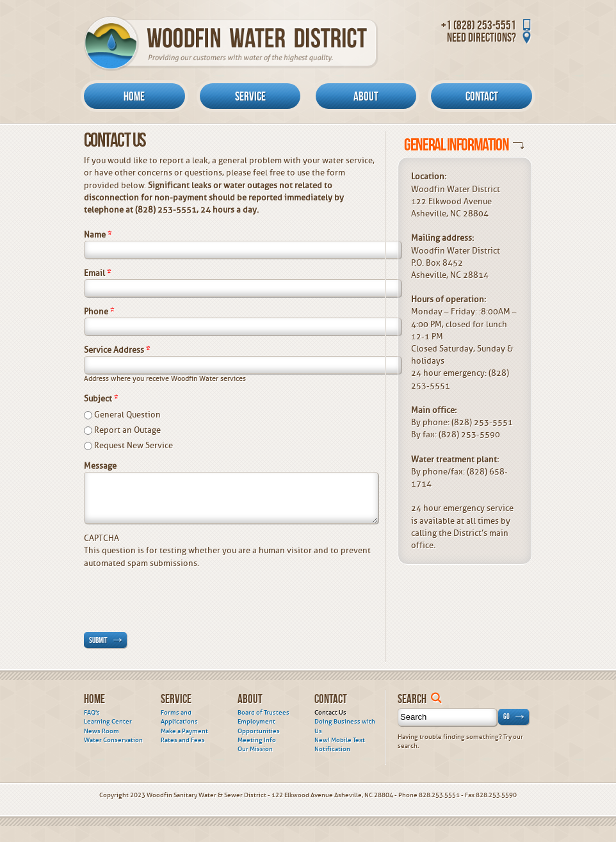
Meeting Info (257, 740)
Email (97, 273)
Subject (101, 399)
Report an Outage (127, 430)
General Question (127, 415)
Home (134, 96)
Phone (99, 312)
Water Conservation (113, 740)
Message (100, 466)
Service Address (117, 350)
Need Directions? (482, 37)
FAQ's (92, 713)
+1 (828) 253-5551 (479, 25)
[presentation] (181, 594)
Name (98, 235)
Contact (482, 96)
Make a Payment (184, 731)
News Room (101, 731)
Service (250, 96)
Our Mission (255, 749)
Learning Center (108, 722)
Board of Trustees (263, 713)
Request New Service (134, 445)
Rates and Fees (183, 740)
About (366, 96)
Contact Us (330, 713)
